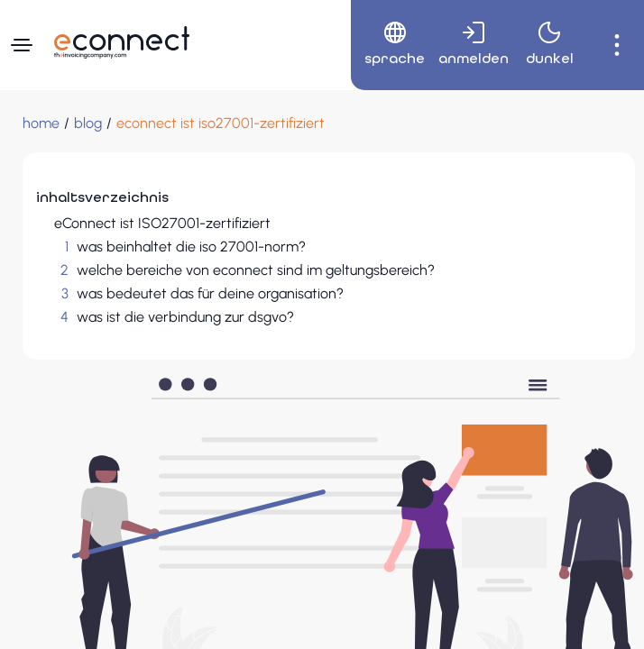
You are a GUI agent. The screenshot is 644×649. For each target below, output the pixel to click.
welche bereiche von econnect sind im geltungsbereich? (256, 270)
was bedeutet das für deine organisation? (210, 293)
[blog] (88, 123)
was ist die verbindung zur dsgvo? (185, 317)
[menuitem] (388, 45)
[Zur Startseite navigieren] (122, 42)
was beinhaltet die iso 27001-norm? (191, 247)
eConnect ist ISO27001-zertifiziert (162, 223)
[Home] (41, 123)
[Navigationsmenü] (22, 45)
